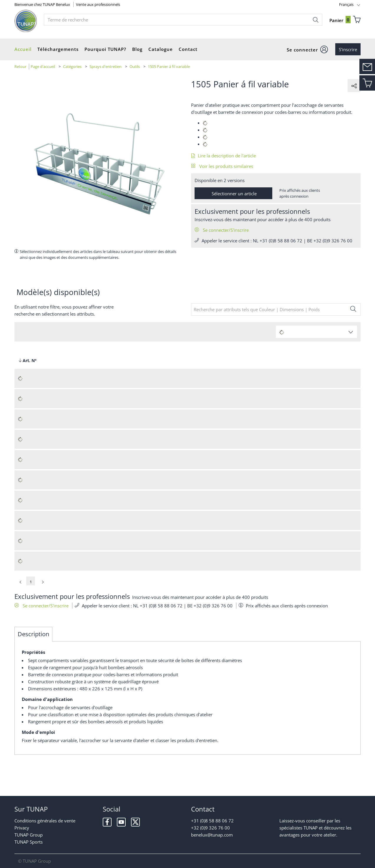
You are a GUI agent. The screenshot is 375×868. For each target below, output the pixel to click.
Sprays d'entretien (106, 66)
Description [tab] (33, 634)
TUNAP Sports (29, 842)
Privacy (22, 828)
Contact (188, 49)
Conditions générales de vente (45, 821)
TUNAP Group (29, 835)
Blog (137, 49)
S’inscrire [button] (348, 49)
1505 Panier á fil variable (169, 66)
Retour (20, 66)
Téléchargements (58, 49)
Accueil (23, 49)
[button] (307, 49)
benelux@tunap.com (212, 835)
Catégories (72, 66)
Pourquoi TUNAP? (105, 49)
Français (346, 4)
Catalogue (161, 49)
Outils (135, 66)
